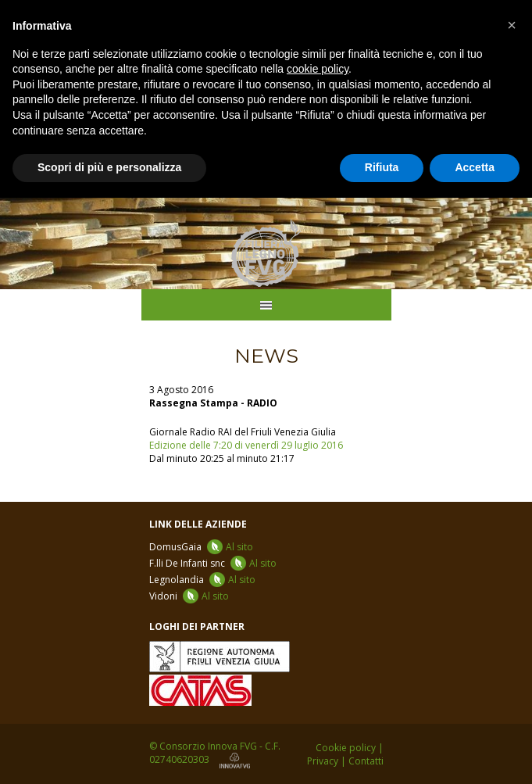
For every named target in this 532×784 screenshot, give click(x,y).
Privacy (323, 761)
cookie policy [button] (318, 69)
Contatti (366, 761)
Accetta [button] (475, 167)
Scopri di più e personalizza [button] (109, 167)
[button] (512, 25)
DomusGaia (201, 547)
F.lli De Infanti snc (213, 563)
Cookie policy (346, 748)
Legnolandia (202, 580)
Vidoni (189, 596)
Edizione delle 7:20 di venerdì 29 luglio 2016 (246, 445)
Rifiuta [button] (382, 167)
